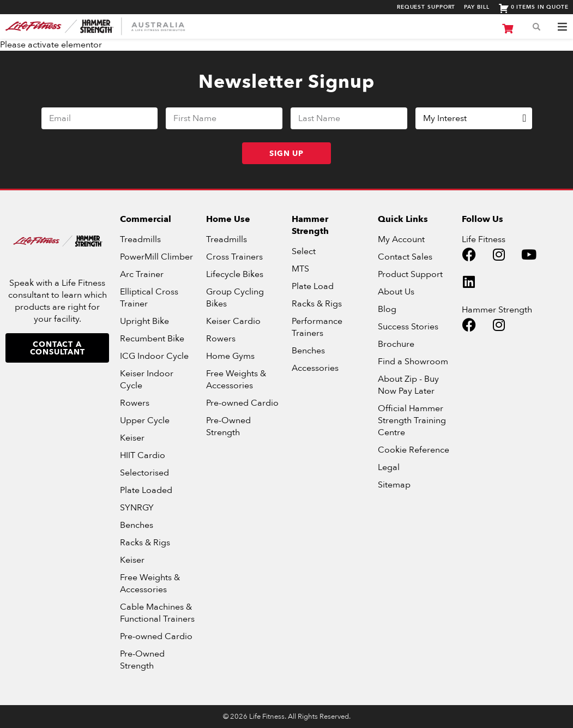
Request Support (426, 8)
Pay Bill (477, 8)
